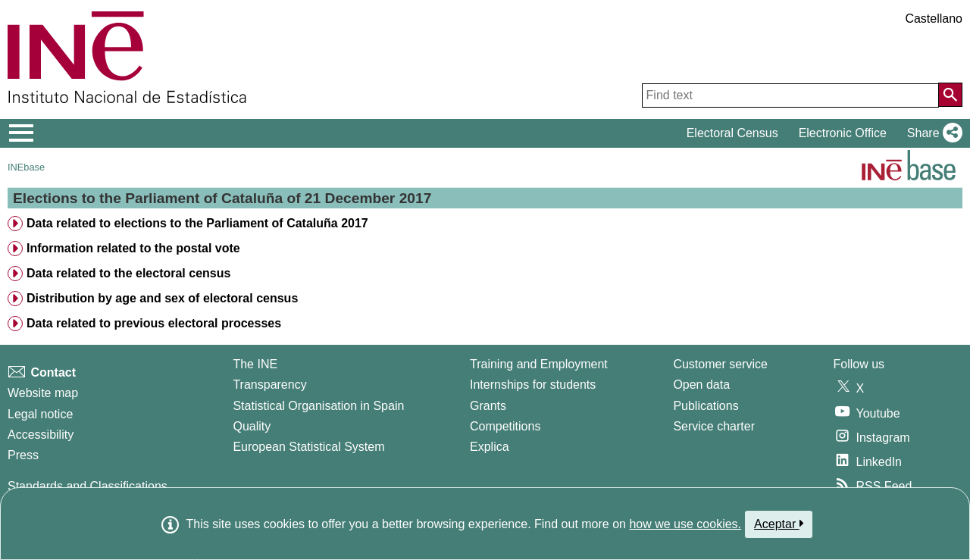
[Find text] (790, 95)
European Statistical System (308, 447)
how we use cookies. (685, 524)
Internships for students (533, 385)
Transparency (269, 385)
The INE (255, 364)
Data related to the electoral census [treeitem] (128, 273)
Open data (701, 385)
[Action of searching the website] (950, 95)
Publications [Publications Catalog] (706, 406)
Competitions (505, 426)
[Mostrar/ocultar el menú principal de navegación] (22, 133)
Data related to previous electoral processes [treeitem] (154, 323)
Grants (488, 406)
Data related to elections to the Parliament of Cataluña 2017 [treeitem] (197, 223)
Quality (252, 426)
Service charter (714, 426)
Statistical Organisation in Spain (318, 406)
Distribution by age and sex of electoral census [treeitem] (162, 298)
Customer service (720, 364)
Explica (490, 447)
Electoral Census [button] (732, 133)
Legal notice (40, 414)
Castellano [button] (934, 19)
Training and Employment (539, 364)
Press (23, 455)
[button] (932, 133)
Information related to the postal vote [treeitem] (133, 248)
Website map (43, 393)
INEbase (26, 167)
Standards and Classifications (88, 486)
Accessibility (41, 435)
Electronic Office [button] (843, 133)
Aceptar (779, 524)
